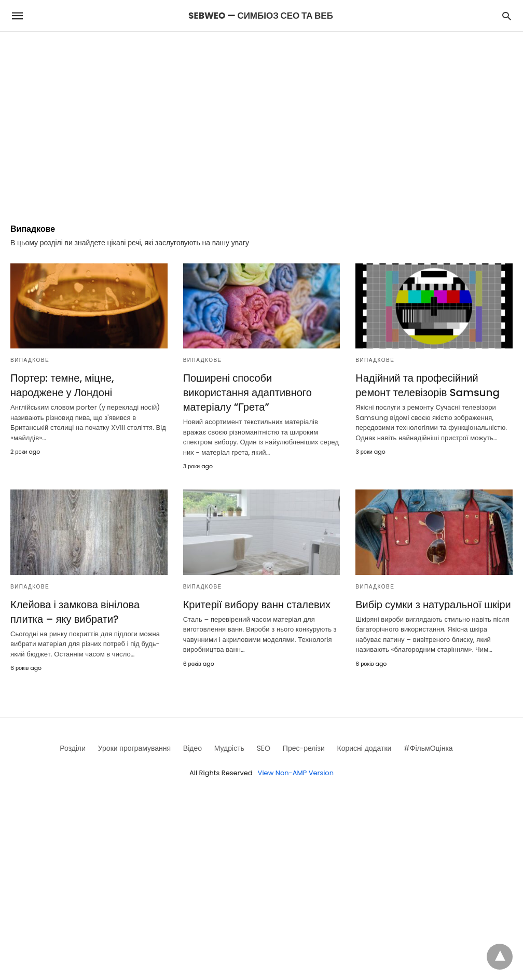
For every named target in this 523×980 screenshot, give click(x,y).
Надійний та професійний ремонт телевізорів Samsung (428, 385)
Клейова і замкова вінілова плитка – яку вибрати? (75, 612)
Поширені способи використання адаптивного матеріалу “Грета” (247, 393)
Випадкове (30, 360)
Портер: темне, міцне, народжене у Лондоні (62, 385)
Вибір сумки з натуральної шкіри (433, 605)
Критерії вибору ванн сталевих (257, 605)
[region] (261, 120)
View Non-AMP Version (296, 773)
